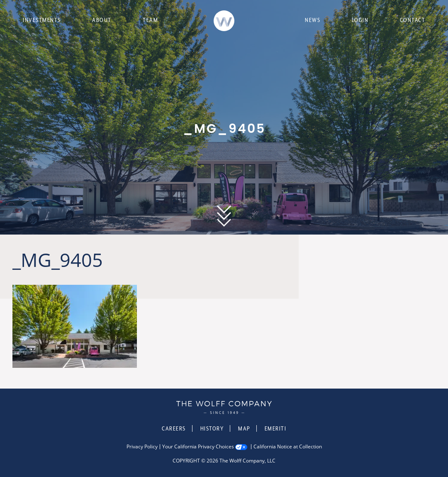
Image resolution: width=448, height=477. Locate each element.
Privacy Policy (142, 447)
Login (360, 20)
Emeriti (276, 428)
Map (244, 428)
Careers (174, 428)
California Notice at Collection (288, 447)
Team (150, 20)
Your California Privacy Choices (198, 447)
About (102, 20)
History (212, 428)
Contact (413, 20)
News (313, 20)
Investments (42, 20)
